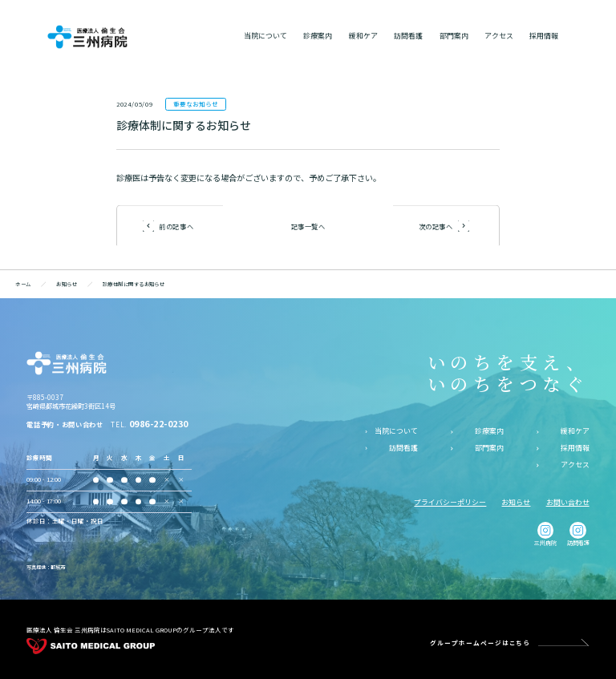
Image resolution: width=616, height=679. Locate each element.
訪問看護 (403, 448)
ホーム (23, 284)
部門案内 (489, 448)
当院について (396, 431)
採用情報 (575, 448)
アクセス (575, 465)
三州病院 (545, 534)
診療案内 (489, 431)
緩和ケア (575, 431)
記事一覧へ (308, 226)
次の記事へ (436, 225)
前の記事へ (176, 225)
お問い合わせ (568, 502)
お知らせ (67, 284)
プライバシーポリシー (450, 502)
